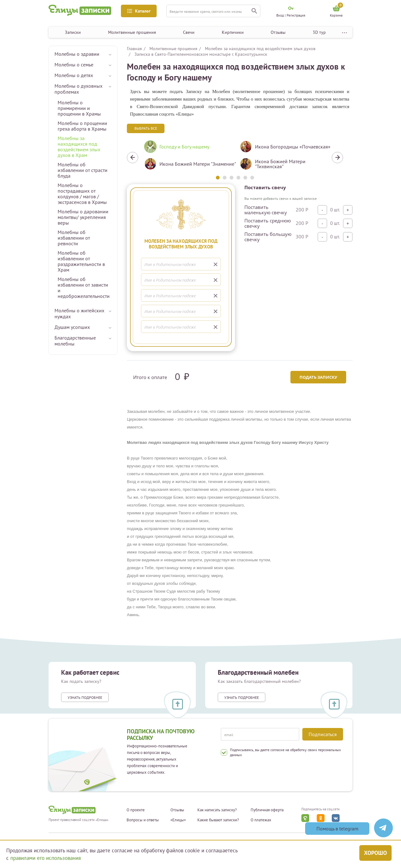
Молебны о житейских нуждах (79, 313)
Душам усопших (72, 327)
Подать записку (318, 377)
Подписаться (323, 734)
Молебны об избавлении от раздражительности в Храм (81, 261)
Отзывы (278, 32)
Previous (133, 158)
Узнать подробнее (85, 697)
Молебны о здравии (77, 54)
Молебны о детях (74, 75)
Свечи (189, 32)
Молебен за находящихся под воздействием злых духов (260, 49)
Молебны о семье (74, 65)
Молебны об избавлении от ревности (74, 238)
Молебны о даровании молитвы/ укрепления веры (83, 217)
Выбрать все (146, 128)
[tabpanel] (187, 158)
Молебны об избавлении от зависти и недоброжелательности (84, 288)
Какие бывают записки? (218, 820)
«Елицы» (178, 820)
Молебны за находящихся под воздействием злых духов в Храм (79, 147)
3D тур (319, 32)
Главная (134, 49)
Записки (73, 32)
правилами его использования (46, 858)
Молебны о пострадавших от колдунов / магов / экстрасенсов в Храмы (82, 194)
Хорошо (375, 853)
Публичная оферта (267, 810)
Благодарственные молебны (75, 341)
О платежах (261, 820)
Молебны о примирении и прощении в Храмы (79, 108)
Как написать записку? (217, 810)
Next (337, 158)
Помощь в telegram (337, 829)
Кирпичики (233, 32)
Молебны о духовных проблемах (78, 89)
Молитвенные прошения (132, 32)
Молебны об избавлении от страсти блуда (83, 170)
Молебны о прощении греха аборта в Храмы (82, 126)
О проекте (136, 810)
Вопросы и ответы (143, 820)
